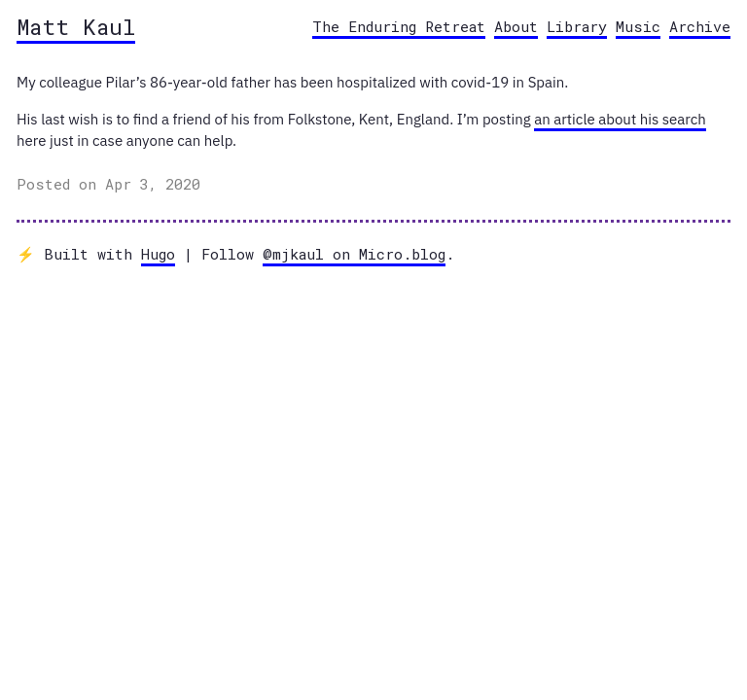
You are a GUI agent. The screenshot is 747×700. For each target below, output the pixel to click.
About (516, 26)
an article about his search (620, 119)
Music (638, 26)
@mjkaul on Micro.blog (354, 254)
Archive (700, 26)
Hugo (158, 254)
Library (577, 26)
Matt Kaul (76, 26)
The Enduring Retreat (399, 26)
